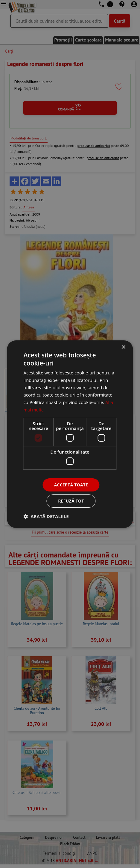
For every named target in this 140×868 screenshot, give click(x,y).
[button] (46, 516)
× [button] (123, 347)
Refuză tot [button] (71, 501)
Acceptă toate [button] (71, 484)
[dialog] (70, 434)
